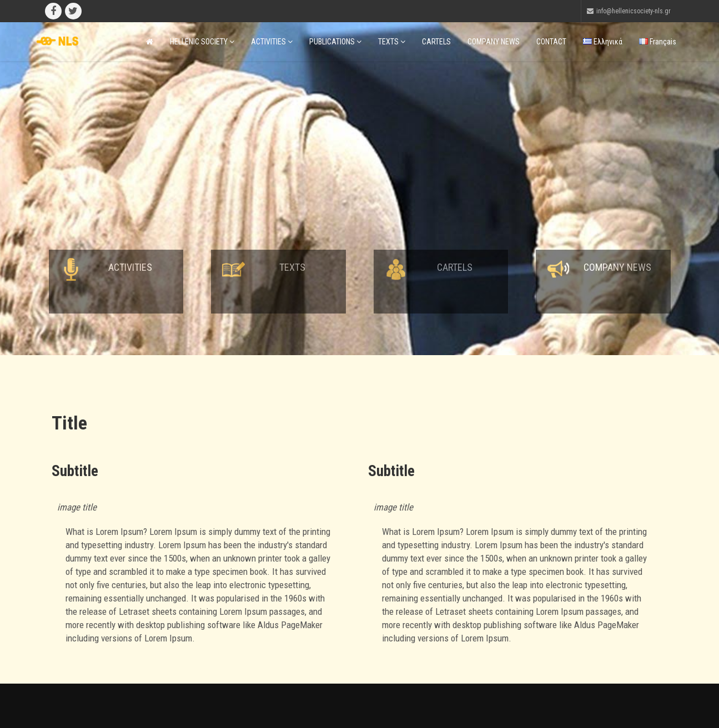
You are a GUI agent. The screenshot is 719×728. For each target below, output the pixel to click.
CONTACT (551, 42)
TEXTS (392, 42)
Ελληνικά (603, 42)
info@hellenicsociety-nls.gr (633, 11)
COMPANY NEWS (494, 42)
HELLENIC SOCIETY (202, 42)
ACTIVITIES (272, 42)
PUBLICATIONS (335, 42)
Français (658, 42)
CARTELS (436, 42)
